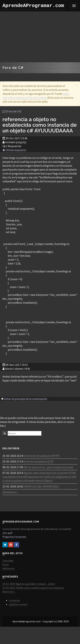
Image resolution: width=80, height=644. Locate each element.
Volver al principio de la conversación (26, 399)
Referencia (8, 569)
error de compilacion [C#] (38, 462)
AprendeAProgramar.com (33, 6)
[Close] (77, 85)
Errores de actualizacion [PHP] (41, 456)
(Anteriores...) (10, 492)
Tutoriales (8, 561)
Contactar (15, 601)
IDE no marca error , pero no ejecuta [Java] (48, 467)
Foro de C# (13, 111)
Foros (6, 565)
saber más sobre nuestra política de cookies (36, 96)
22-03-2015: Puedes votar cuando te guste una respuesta (33, 588)
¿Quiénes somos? (18, 604)
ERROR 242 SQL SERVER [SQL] (41, 486)
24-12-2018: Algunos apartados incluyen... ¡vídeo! (29, 584)
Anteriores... (9, 592)
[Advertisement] (39, 37)
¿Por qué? (8, 533)
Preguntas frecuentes (14, 537)
